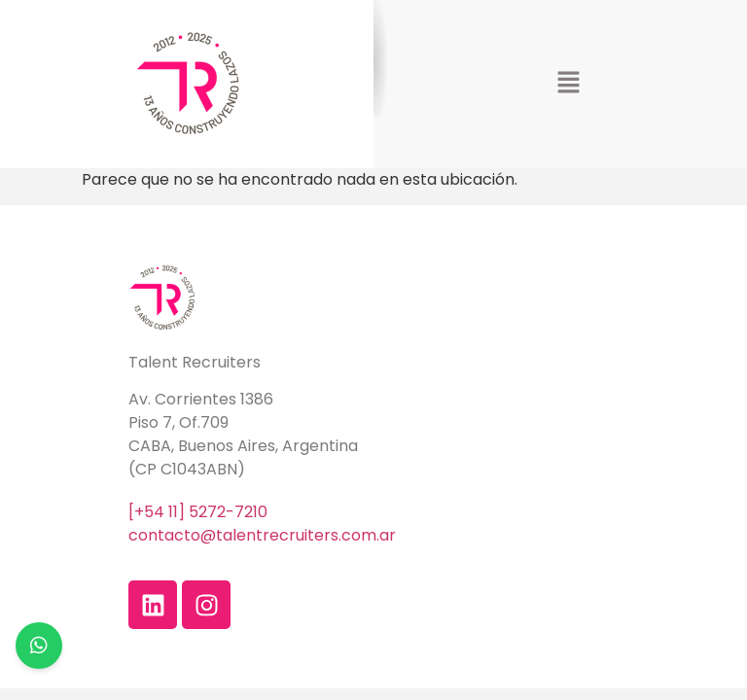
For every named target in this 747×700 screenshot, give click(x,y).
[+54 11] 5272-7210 (198, 512)
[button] (568, 84)
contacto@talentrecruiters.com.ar (262, 535)
